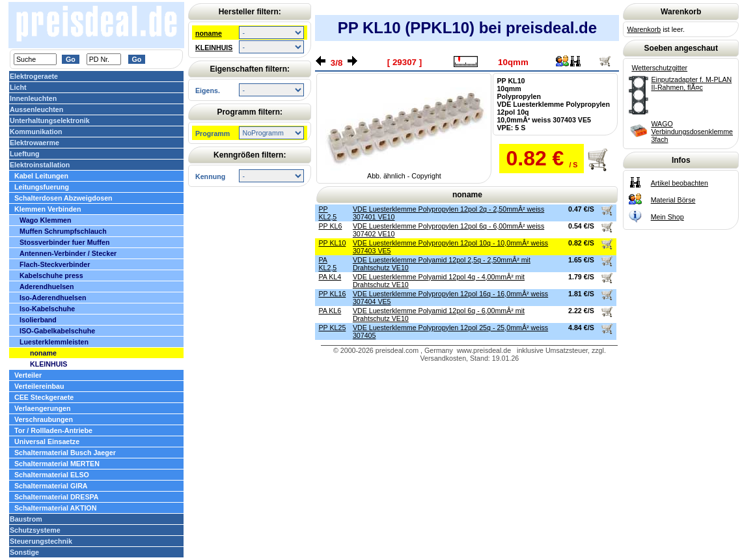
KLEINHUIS (214, 48)
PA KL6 (330, 311)
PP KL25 (332, 328)
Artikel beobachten (680, 183)
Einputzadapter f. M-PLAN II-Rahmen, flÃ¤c (691, 83)
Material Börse (673, 200)
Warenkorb (644, 29)
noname (209, 33)
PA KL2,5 (327, 264)
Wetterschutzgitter (659, 68)
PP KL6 (330, 226)
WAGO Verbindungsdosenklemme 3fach (692, 132)
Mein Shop (667, 217)
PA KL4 (330, 277)
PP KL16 (332, 294)
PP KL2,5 (327, 213)
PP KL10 (332, 243)
